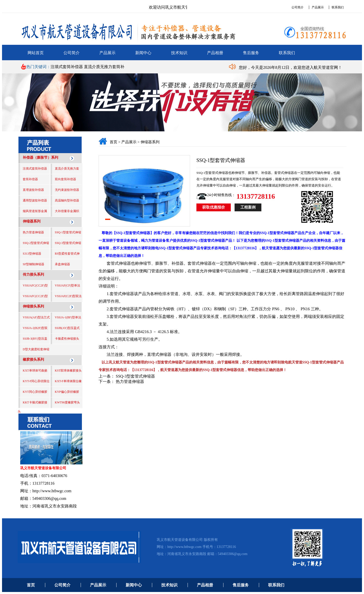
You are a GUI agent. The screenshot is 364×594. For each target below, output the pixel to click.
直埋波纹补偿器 (33, 190)
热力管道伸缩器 (33, 232)
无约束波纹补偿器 (67, 190)
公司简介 (298, 7)
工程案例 (248, 207)
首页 (113, 142)
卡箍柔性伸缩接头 (67, 339)
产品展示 (318, 7)
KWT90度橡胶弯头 (67, 402)
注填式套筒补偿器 (67, 67)
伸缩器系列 (32, 221)
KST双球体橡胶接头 (68, 371)
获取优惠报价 (214, 207)
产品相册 (215, 53)
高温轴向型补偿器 (67, 200)
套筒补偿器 (30, 179)
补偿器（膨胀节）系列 (40, 158)
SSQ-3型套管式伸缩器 (135, 376)
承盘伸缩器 (62, 264)
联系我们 (338, 7)
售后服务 (251, 53)
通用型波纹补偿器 (35, 200)
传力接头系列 (33, 274)
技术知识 (179, 53)
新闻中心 (143, 53)
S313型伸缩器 (32, 254)
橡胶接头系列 (33, 360)
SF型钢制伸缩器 (33, 264)
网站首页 (36, 53)
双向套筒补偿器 (65, 179)
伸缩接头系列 (33, 306)
